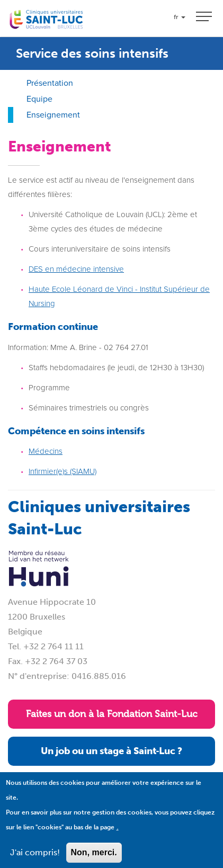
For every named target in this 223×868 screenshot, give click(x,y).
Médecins (46, 451)
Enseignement (53, 115)
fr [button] (180, 17)
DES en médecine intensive (76, 269)
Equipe (39, 99)
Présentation (50, 83)
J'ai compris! (35, 860)
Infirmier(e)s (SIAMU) (63, 471)
